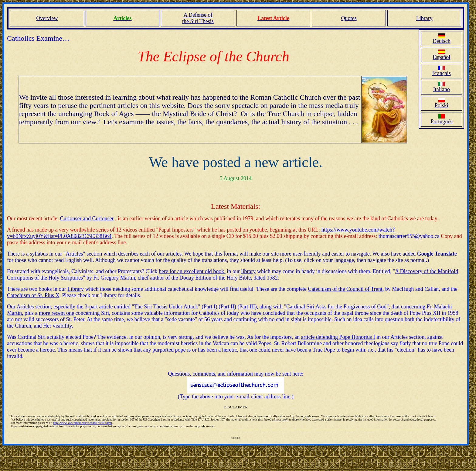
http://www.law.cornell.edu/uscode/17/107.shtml (83, 423)
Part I (209, 307)
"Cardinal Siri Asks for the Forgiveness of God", (337, 307)
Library (76, 289)
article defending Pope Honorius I (338, 337)
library (248, 271)
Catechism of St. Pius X (33, 295)
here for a (169, 271)
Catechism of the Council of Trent (345, 289)
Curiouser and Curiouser (87, 218)
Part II (227, 307)
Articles (74, 254)
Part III (247, 307)
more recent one (56, 313)
